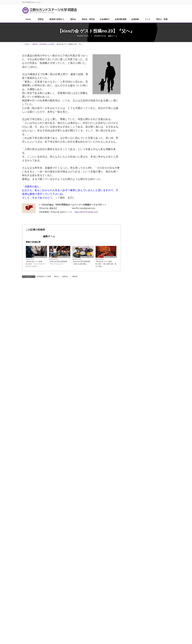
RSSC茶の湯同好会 (143, 165)
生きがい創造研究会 (143, 285)
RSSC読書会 (140, 144)
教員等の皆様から (142, 112)
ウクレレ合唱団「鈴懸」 (145, 221)
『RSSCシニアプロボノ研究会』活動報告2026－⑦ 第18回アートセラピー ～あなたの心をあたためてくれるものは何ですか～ (158, 396)
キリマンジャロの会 (143, 266)
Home (27, 597)
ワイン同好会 (140, 154)
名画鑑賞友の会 (141, 170)
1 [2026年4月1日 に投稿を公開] (144, 487)
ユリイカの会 (140, 181)
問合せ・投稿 (145, 597)
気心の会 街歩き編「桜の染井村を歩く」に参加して (158, 328)
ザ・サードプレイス (143, 176)
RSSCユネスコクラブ (144, 290)
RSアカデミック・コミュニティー (150, 261)
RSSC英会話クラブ (143, 160)
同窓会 (37, 597)
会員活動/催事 (108, 597)
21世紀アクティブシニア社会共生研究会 (151, 278)
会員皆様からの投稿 (40, 257)
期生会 (56, 276)
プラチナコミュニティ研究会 (147, 226)
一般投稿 (74, 276)
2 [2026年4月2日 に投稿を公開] (150, 487)
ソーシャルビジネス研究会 (146, 272)
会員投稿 (122, 597)
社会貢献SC (94, 597)
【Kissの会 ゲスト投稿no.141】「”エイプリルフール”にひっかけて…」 (36, 264)
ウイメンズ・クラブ (143, 138)
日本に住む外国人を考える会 (147, 250)
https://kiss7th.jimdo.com (86, 212)
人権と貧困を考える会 (144, 256)
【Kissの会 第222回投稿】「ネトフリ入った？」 (58, 263)
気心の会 (138, 192)
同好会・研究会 (78, 597)
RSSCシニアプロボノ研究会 (147, 296)
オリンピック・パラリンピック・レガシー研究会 (151, 238)
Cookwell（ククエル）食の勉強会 (150, 197)
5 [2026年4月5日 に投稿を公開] (167, 487)
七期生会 (65, 276)
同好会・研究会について (145, 128)
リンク (133, 597)
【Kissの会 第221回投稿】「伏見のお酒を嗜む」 (82, 263)
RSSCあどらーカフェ (144, 133)
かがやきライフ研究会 (144, 245)
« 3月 (131, 515)
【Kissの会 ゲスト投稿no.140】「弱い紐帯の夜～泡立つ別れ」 (106, 264)
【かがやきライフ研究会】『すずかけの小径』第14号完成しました (158, 379)
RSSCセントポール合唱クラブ (148, 186)
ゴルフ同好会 (140, 149)
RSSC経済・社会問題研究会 (147, 231)
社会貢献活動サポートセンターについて (151, 214)
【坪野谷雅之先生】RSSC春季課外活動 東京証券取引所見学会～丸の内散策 (157, 428)
